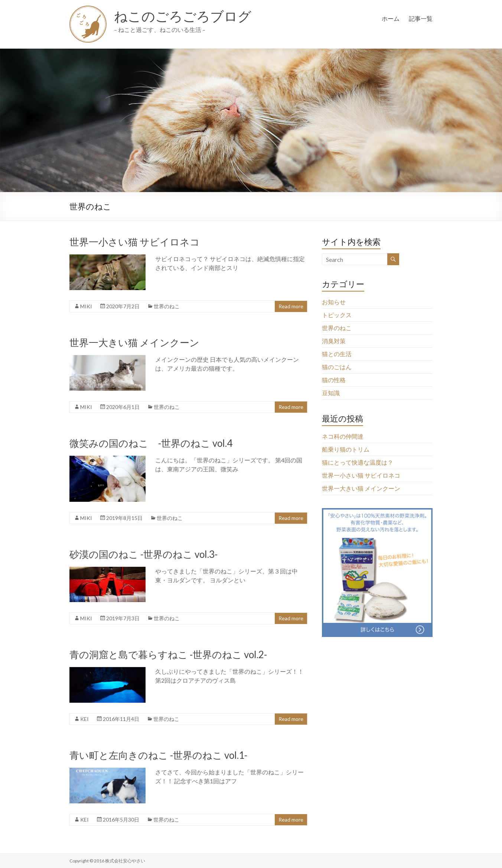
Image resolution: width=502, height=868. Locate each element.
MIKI (86, 306)
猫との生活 (337, 354)
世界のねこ (167, 306)
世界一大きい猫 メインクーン (134, 342)
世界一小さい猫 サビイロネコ (135, 242)
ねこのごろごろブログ (183, 16)
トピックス (337, 315)
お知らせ (334, 302)
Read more (291, 306)
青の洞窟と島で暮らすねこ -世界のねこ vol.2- (168, 654)
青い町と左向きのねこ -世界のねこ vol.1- (158, 755)
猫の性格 (334, 380)
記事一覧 (421, 18)
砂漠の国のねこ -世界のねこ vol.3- (144, 554)
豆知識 (331, 393)
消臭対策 (334, 341)
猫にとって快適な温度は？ (358, 462)
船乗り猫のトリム (346, 449)
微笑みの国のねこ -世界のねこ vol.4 (151, 443)
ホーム (391, 18)
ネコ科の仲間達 (343, 436)
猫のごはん (337, 367)
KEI (84, 719)
